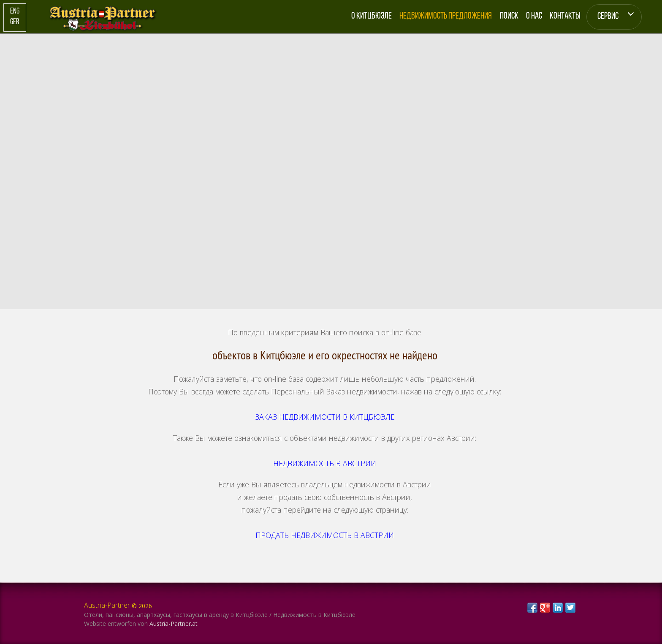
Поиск (509, 16)
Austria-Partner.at (174, 624)
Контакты (565, 16)
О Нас (534, 16)
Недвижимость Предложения (446, 16)
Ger (15, 22)
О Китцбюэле (372, 16)
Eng (15, 12)
